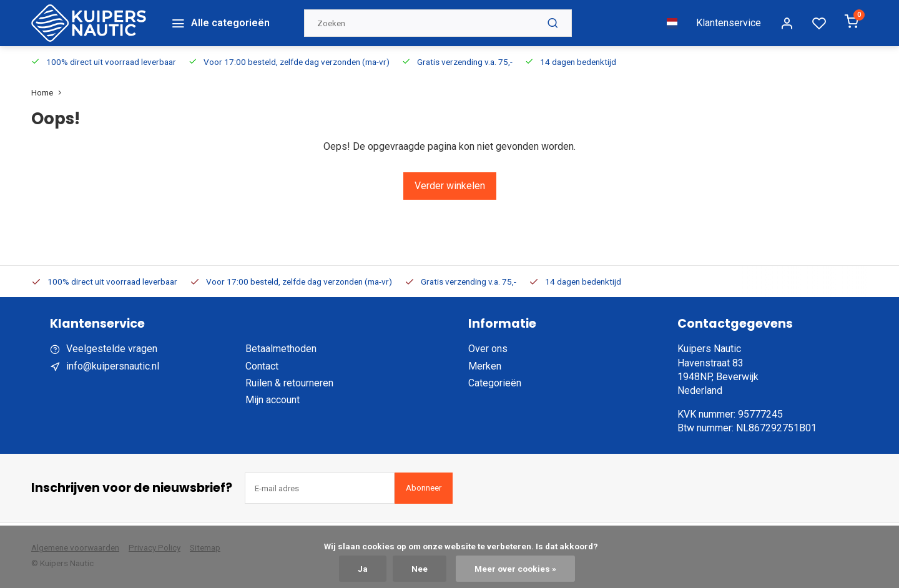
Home (49, 92)
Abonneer (424, 488)
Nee (420, 569)
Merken (485, 366)
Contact (262, 366)
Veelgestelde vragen (112, 349)
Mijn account (273, 400)
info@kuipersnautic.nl (113, 366)
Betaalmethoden (281, 349)
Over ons (488, 349)
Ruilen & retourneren (289, 383)
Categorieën (495, 383)
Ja (363, 569)
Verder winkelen (450, 186)
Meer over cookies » (515, 569)
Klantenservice (729, 23)
